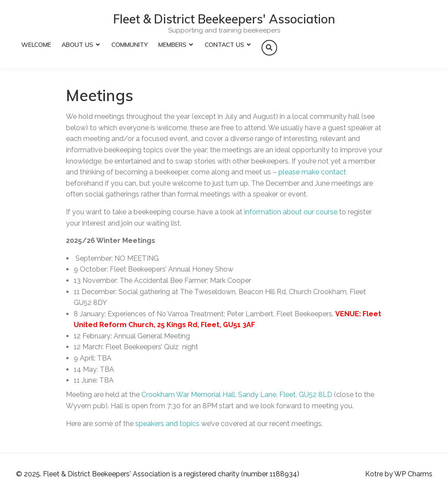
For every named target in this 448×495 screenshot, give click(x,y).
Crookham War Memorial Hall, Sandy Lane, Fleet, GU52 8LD (237, 395)
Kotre (374, 474)
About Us (77, 45)
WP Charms (413, 474)
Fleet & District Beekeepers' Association (224, 19)
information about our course (291, 212)
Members (172, 45)
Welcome (36, 45)
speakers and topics (167, 424)
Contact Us (224, 45)
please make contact (312, 172)
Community (130, 45)
